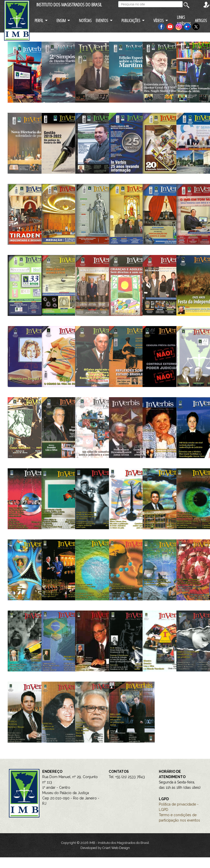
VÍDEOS (159, 20)
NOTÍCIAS (85, 20)
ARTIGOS (201, 20)
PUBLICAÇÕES (131, 20)
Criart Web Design (116, 848)
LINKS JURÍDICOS (184, 20)
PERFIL (39, 20)
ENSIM (61, 20)
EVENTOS (102, 20)
